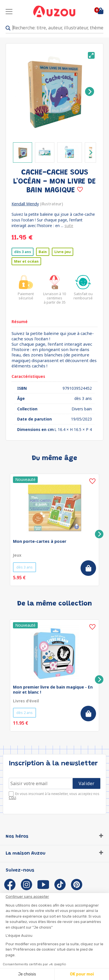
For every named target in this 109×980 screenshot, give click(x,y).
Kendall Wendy (25, 204)
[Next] (90, 92)
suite (69, 226)
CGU (12, 798)
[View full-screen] (91, 55)
